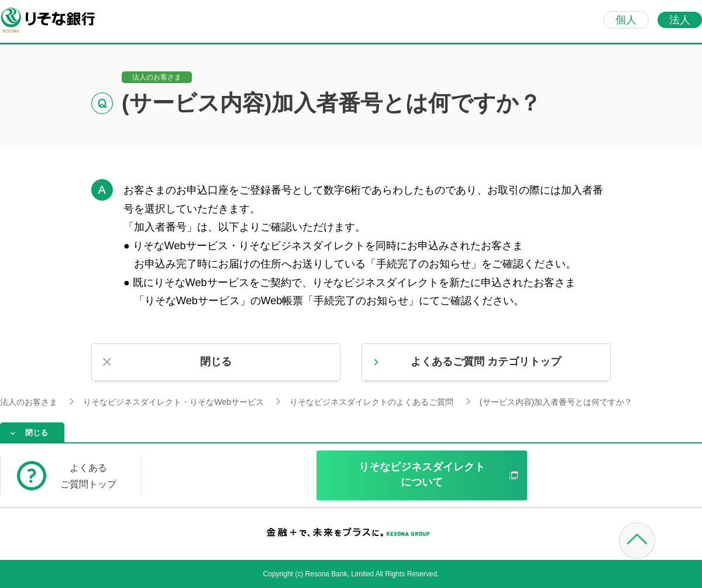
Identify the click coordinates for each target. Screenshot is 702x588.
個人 (626, 20)
